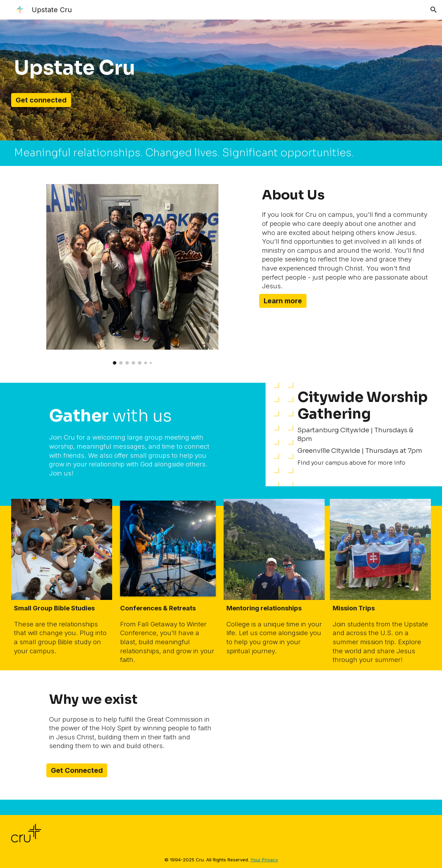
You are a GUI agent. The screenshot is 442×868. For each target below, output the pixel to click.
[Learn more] (283, 301)
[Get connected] (41, 100)
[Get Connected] (77, 770)
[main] (115, 68)
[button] (434, 10)
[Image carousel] (132, 274)
